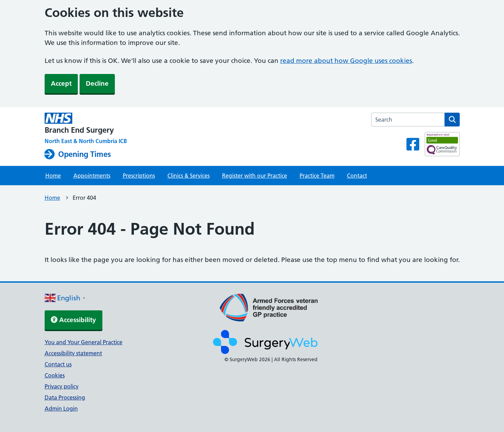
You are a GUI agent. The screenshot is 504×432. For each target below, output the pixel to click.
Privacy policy (62, 386)
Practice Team (317, 176)
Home (53, 176)
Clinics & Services (189, 176)
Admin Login (61, 408)
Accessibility (74, 320)
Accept (61, 83)
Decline (97, 83)
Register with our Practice (255, 176)
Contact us (58, 364)
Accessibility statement (73, 353)
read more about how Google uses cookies (346, 61)
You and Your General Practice (84, 342)
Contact (357, 176)
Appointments (92, 176)
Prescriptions (139, 176)
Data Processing (65, 397)
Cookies (55, 375)
